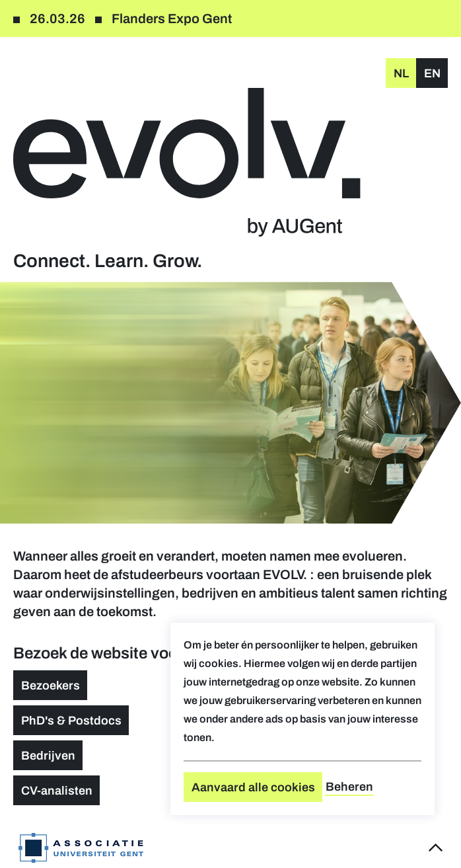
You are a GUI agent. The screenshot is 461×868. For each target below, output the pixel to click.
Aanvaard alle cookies (253, 787)
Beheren (349, 787)
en (432, 73)
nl (401, 73)
